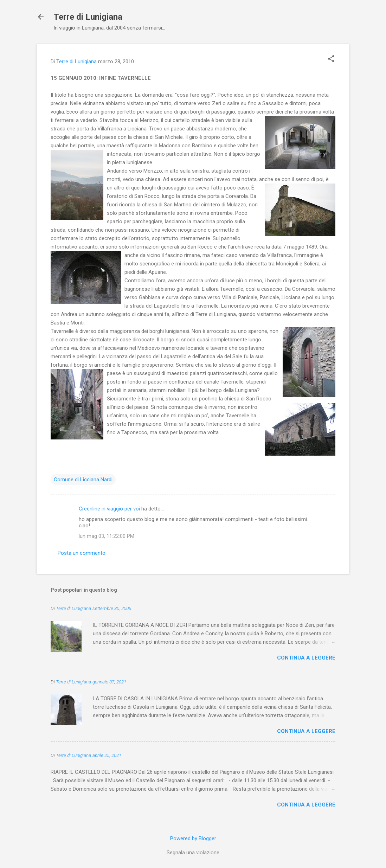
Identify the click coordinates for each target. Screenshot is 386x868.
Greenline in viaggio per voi (109, 509)
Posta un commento (82, 553)
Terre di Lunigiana (88, 17)
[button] (331, 59)
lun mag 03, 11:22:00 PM (107, 536)
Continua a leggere (306, 658)
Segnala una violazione (193, 853)
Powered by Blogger (193, 838)
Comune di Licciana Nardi (83, 480)
